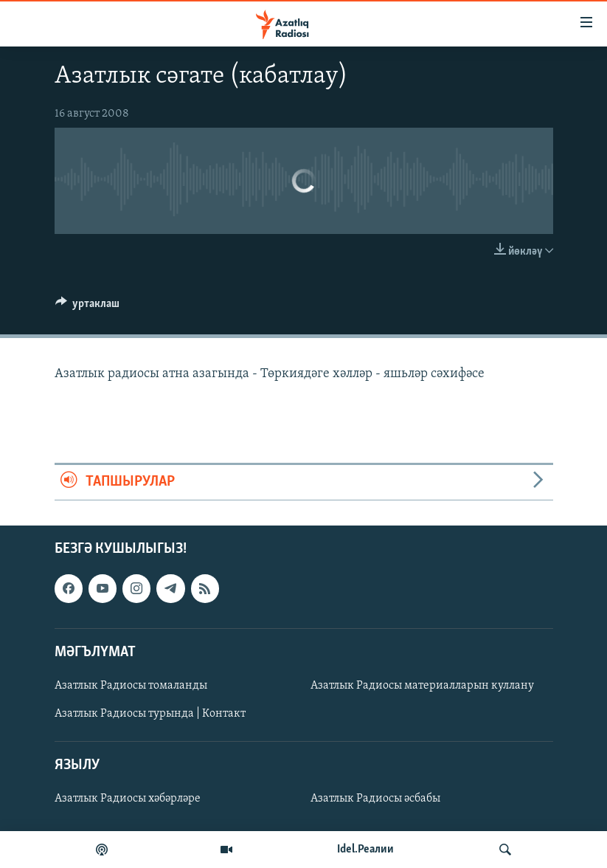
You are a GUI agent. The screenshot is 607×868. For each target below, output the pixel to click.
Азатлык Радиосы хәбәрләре (128, 799)
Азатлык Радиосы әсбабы (375, 799)
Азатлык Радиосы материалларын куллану (422, 686)
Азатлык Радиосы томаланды (131, 686)
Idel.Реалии (365, 850)
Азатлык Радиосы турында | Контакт (150, 714)
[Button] (88, 307)
